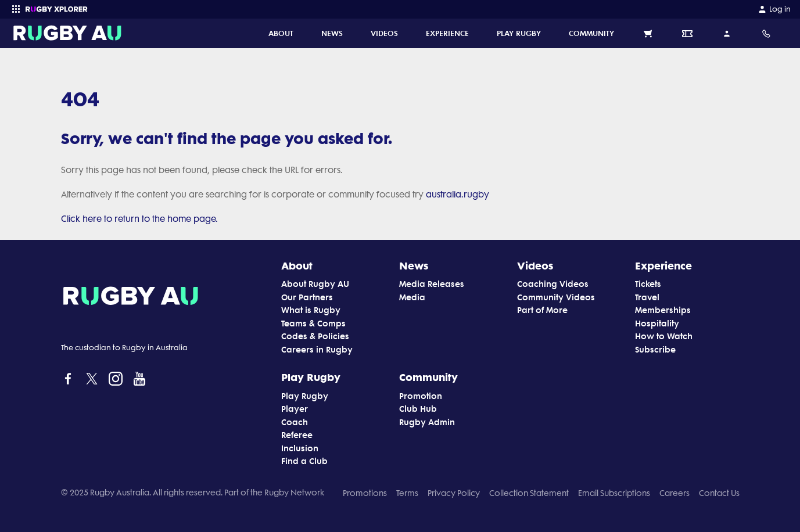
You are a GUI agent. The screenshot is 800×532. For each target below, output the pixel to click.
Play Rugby (311, 377)
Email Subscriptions (614, 493)
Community (428, 377)
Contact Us (719, 493)
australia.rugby (458, 195)
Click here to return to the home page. (139, 219)
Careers (675, 493)
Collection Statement (529, 493)
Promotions (365, 493)
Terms (407, 493)
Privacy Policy (454, 493)
